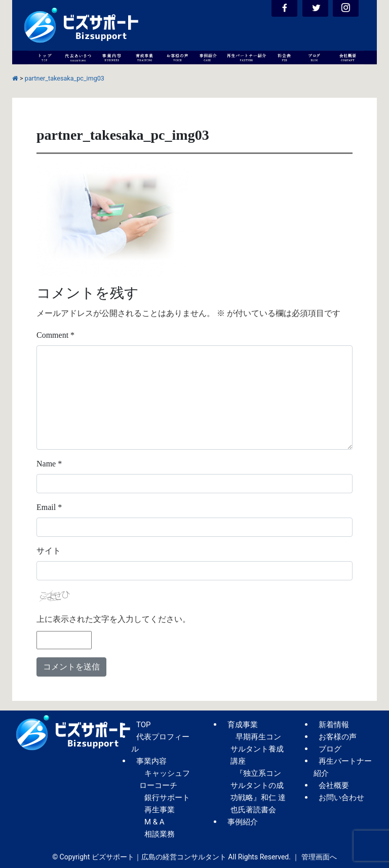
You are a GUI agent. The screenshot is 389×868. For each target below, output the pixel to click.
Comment (55, 335)
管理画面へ (319, 857)
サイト (49, 551)
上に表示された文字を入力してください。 (113, 619)
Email (49, 507)
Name (49, 464)
